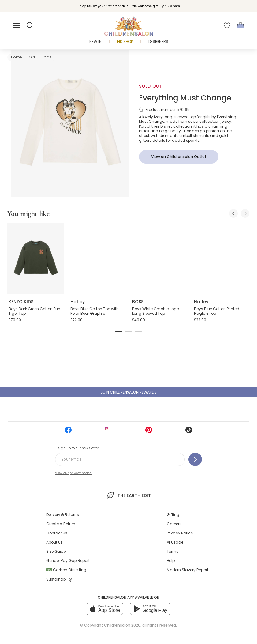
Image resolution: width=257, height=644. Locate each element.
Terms (173, 551)
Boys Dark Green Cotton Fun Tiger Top (34, 311)
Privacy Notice (180, 533)
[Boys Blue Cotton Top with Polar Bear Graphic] (98, 259)
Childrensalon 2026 (122, 625)
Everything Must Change (185, 98)
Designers (158, 41)
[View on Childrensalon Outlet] (179, 157)
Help (171, 561)
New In (95, 41)
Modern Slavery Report (188, 570)
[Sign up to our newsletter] (195, 459)
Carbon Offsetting (66, 570)
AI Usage (175, 542)
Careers (174, 524)
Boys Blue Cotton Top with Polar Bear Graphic (95, 311)
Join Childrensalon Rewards (129, 392)
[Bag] (240, 25)
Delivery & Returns (63, 515)
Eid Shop (125, 41)
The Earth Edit (128, 495)
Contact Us (57, 533)
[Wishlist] (227, 25)
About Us (54, 542)
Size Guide (56, 551)
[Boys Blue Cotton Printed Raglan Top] (221, 259)
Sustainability (59, 579)
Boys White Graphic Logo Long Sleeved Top (156, 311)
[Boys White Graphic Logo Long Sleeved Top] (159, 259)
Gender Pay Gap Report (68, 561)
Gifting (173, 515)
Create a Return (61, 524)
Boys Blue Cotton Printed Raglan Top (217, 311)
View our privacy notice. (74, 473)
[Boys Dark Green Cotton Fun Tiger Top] (36, 259)
